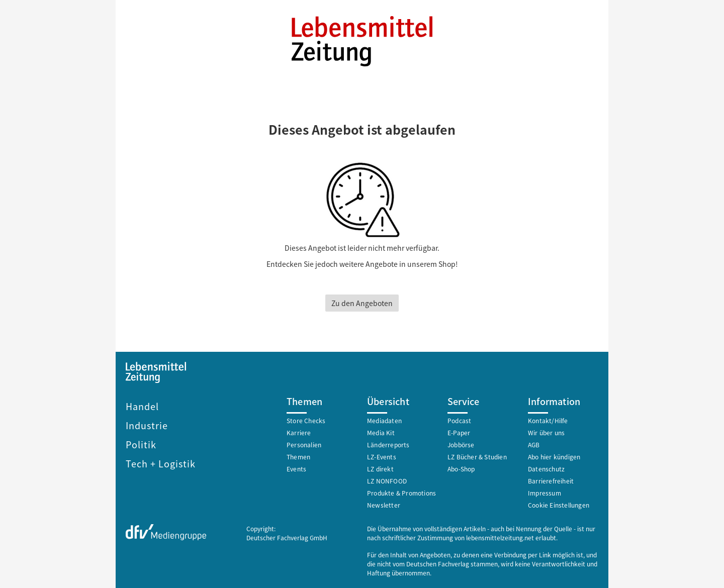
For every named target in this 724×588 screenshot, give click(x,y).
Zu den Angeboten (362, 303)
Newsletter (384, 505)
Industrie (147, 425)
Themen (298, 457)
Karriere (299, 432)
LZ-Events (382, 457)
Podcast (459, 420)
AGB (534, 445)
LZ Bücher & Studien (477, 457)
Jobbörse (461, 445)
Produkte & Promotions (401, 493)
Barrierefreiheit (551, 481)
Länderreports (388, 445)
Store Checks (306, 420)
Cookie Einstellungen (559, 505)
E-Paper (459, 432)
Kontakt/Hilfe (548, 420)
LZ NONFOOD (387, 481)
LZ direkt (380, 469)
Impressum (545, 493)
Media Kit (381, 432)
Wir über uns (546, 432)
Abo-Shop (461, 469)
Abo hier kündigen (554, 457)
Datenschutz (546, 469)
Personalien (304, 445)
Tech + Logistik (161, 463)
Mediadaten (384, 420)
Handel (142, 406)
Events (296, 469)
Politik (141, 444)
